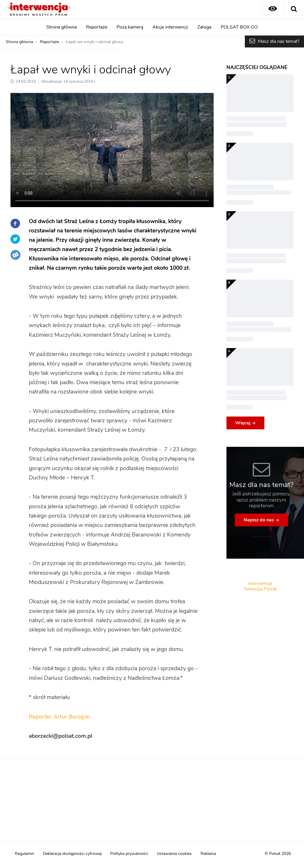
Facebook (15, 223)
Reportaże (97, 27)
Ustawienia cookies (174, 854)
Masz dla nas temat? (279, 41)
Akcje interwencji (170, 27)
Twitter (15, 239)
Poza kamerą (130, 27)
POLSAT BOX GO (239, 27)
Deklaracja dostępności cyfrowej (72, 854)
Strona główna (61, 27)
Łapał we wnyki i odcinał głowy (95, 42)
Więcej (243, 423)
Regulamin (24, 854)
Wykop (15, 255)
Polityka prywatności (129, 854)
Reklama (208, 854)
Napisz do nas (259, 520)
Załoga (204, 27)
